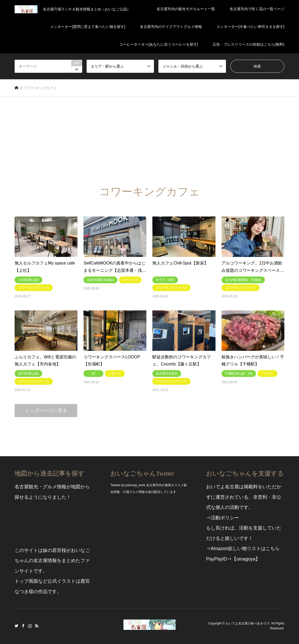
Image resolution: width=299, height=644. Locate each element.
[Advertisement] (149, 136)
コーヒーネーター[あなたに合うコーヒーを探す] (159, 44)
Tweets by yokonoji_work (128, 485)
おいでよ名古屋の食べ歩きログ (248, 623)
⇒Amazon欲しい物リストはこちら (243, 549)
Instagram (30, 626)
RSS (37, 626)
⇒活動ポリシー (223, 518)
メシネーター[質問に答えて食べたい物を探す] (88, 27)
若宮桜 (59, 550)
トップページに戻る (46, 411)
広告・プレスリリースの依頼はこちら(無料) (249, 44)
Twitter (16, 626)
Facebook (23, 626)
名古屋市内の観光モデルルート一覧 (186, 9)
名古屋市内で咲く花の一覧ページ (257, 9)
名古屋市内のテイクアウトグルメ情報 (171, 27)
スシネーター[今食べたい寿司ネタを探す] (250, 27)
